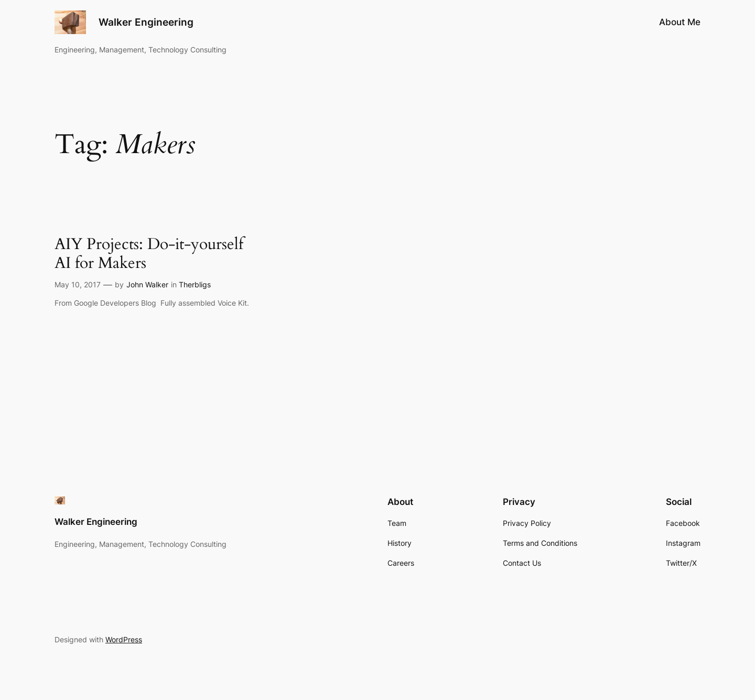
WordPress (124, 639)
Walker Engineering (146, 22)
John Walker (147, 284)
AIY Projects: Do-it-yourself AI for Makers (149, 254)
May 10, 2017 (78, 284)
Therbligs (195, 284)
